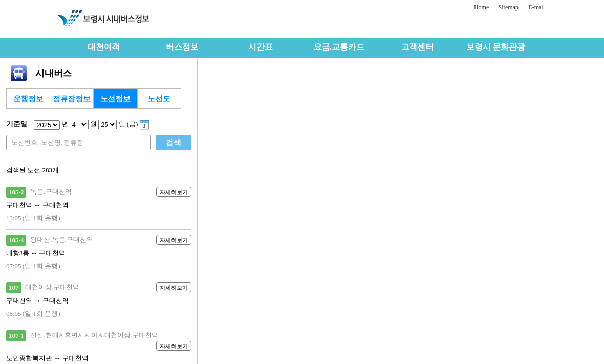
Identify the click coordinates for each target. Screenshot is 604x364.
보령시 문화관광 (496, 47)
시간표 (261, 47)
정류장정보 (72, 99)
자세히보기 (174, 192)
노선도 (159, 99)
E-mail (536, 7)
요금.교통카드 (339, 47)
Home (481, 7)
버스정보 (182, 47)
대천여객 (104, 47)
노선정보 (115, 99)
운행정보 (28, 99)
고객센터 (417, 47)
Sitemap (509, 7)
